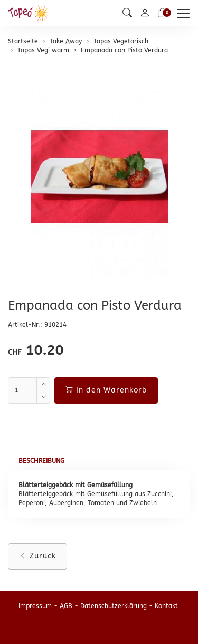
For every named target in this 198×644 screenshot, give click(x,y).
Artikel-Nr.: (25, 325)
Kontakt (166, 606)
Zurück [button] (37, 556)
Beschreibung (41, 461)
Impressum (35, 606)
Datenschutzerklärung (114, 606)
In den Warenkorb (106, 390)
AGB (66, 606)
